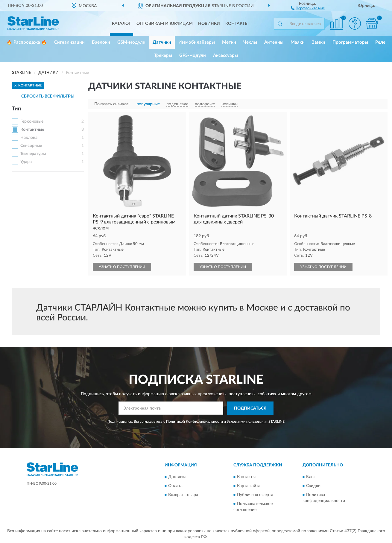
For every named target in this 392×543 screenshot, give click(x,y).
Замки (319, 42)
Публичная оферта (255, 495)
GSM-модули (131, 42)
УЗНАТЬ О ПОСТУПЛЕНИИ (122, 267)
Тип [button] (16, 109)
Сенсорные (31, 146)
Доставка (177, 477)
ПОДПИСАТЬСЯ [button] (250, 408)
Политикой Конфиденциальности (195, 422)
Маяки (298, 42)
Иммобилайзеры (197, 42)
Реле (380, 42)
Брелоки (101, 42)
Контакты (237, 24)
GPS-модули (193, 55)
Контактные (32, 130)
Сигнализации (69, 42)
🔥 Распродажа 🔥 (27, 42)
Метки (229, 42)
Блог (311, 477)
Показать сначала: (112, 104)
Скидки (313, 486)
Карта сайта (249, 486)
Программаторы (350, 42)
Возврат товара (183, 495)
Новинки (209, 24)
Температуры (33, 154)
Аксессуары (225, 55)
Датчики (162, 42)
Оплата (175, 486)
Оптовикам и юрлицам (165, 24)
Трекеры (163, 55)
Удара (26, 162)
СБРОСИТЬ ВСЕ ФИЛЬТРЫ (48, 96)
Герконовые (32, 121)
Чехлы (250, 42)
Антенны (274, 42)
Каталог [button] (121, 24)
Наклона (29, 138)
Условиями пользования (247, 422)
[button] (308, 8)
